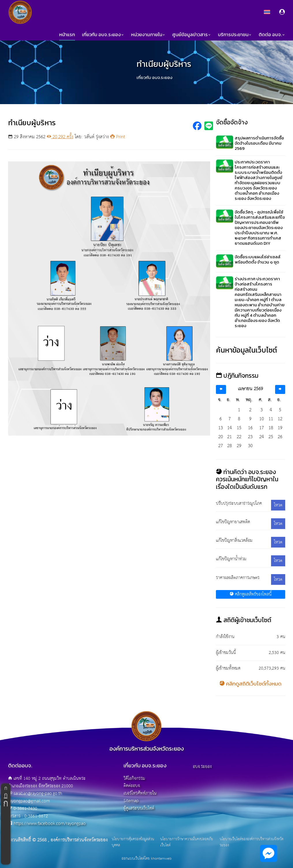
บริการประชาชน (235, 35)
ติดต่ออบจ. (132, 786)
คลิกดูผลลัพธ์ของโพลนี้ (251, 594)
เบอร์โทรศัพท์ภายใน (140, 793)
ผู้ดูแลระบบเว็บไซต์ (139, 808)
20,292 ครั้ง (60, 137)
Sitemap (131, 801)
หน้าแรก (67, 35)
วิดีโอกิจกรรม (134, 778)
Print (118, 137)
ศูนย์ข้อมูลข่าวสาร (192, 35)
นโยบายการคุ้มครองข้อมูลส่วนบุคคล (133, 842)
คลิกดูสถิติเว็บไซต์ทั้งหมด (250, 684)
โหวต (278, 505)
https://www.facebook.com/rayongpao (50, 824)
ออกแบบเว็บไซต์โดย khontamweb (146, 859)
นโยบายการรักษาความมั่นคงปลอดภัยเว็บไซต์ (187, 842)
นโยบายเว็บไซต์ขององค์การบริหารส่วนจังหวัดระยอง (252, 842)
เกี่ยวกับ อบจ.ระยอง (103, 35)
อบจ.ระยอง (202, 767)
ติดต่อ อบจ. (272, 35)
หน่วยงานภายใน (148, 35)
